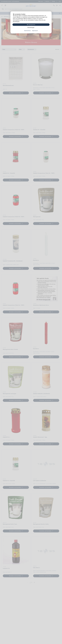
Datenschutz (28, 31)
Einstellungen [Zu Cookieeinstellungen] (31, 28)
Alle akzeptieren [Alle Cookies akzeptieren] (31, 25)
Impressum (35, 31)
